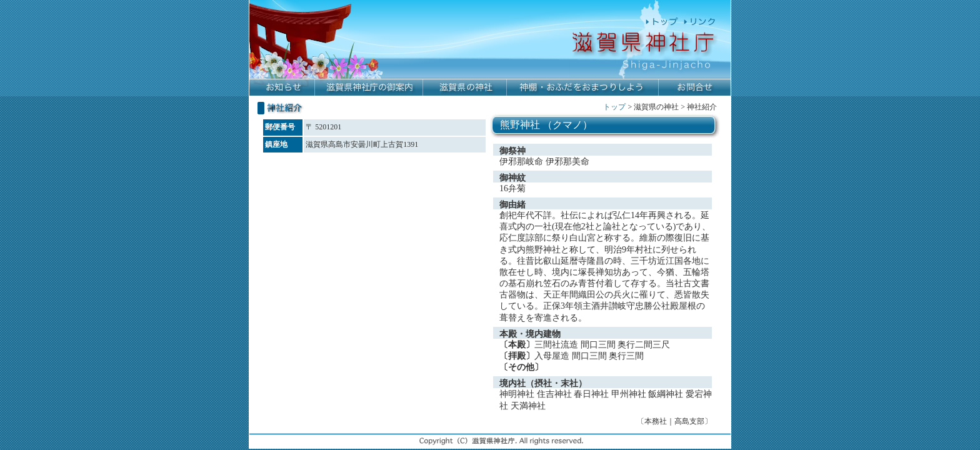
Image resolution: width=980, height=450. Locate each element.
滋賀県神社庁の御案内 (369, 88)
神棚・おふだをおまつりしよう (583, 88)
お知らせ (282, 88)
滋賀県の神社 (465, 88)
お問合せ (695, 88)
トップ (614, 107)
